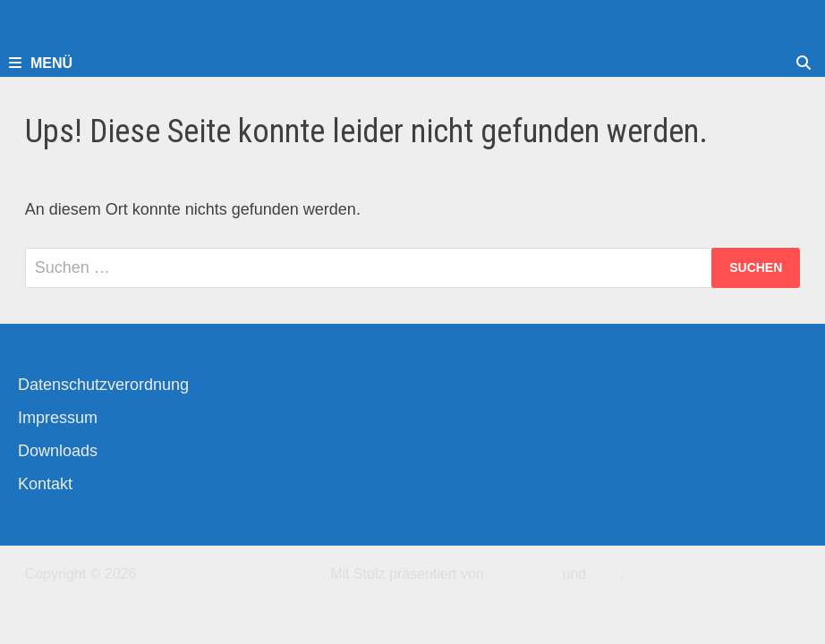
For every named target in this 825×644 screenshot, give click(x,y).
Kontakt (45, 484)
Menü (41, 63)
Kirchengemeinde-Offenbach (231, 574)
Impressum (58, 418)
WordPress (523, 574)
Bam (605, 574)
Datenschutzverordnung (103, 385)
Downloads (58, 451)
